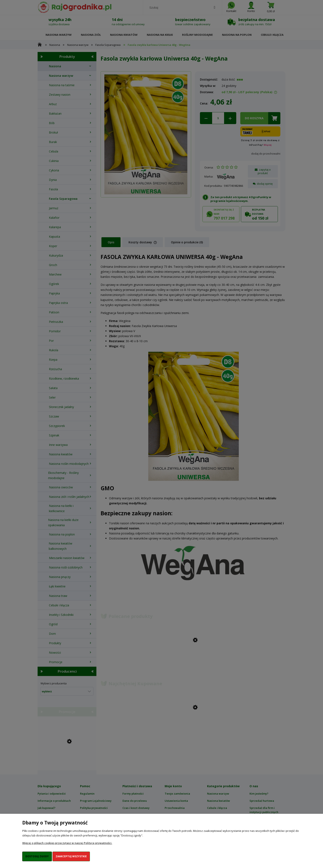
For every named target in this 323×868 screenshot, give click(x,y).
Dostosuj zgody (37, 856)
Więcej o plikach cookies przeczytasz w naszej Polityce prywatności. (67, 843)
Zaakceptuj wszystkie (71, 856)
